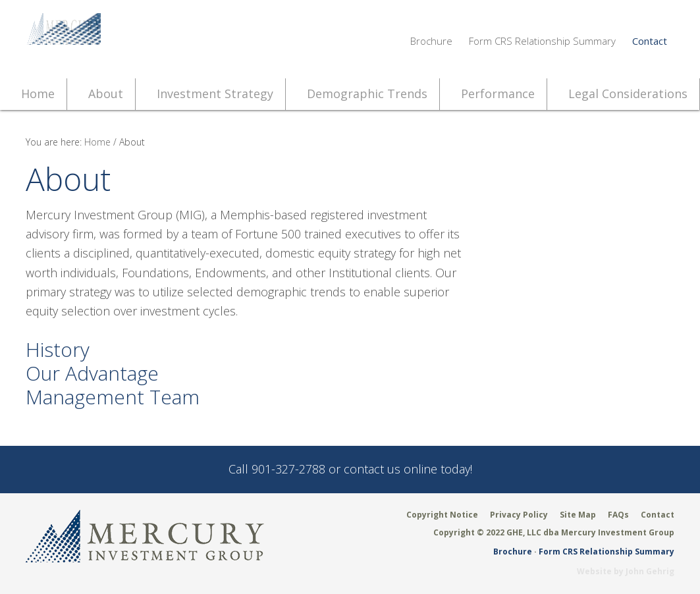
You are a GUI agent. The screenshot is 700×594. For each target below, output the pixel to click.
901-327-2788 (288, 469)
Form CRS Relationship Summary (542, 41)
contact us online (390, 469)
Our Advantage (92, 373)
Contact (650, 41)
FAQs (618, 515)
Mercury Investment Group (146, 40)
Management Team (113, 397)
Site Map (578, 515)
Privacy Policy (519, 515)
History (58, 349)
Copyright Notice (442, 515)
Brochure (431, 41)
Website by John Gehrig (626, 571)
